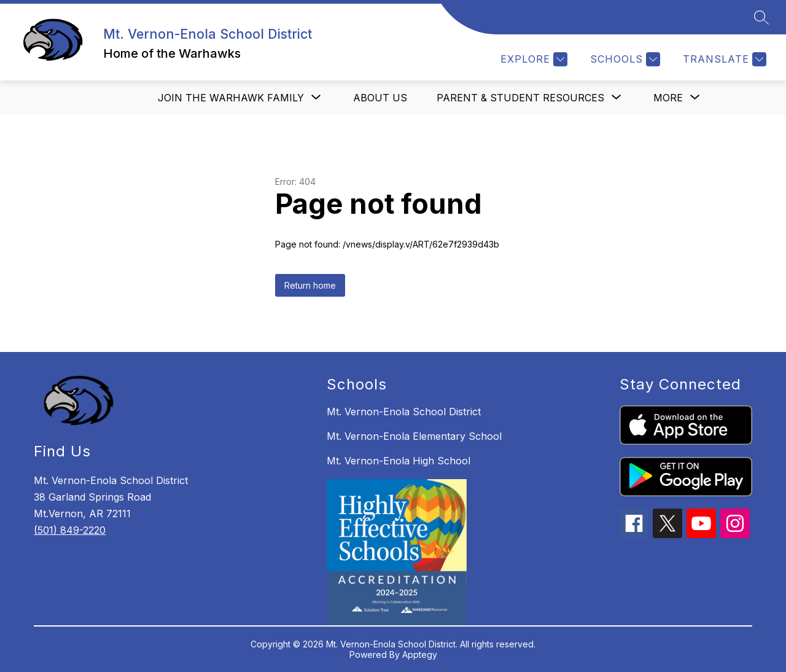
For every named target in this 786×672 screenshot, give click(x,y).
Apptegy (420, 654)
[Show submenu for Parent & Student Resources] (520, 98)
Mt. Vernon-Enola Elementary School (414, 436)
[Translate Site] (723, 59)
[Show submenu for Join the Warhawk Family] (231, 98)
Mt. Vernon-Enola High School (399, 461)
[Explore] (532, 59)
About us (380, 98)
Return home (310, 285)
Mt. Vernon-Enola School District (404, 412)
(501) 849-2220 (70, 530)
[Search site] (761, 17)
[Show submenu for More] (668, 98)
